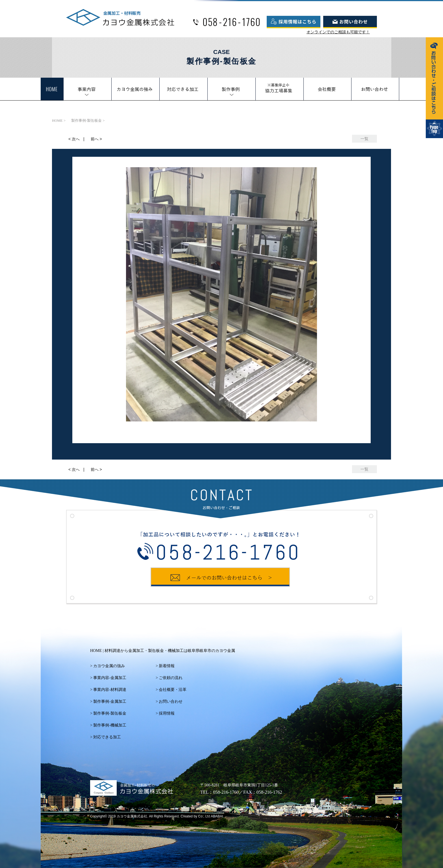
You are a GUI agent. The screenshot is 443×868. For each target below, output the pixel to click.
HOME (163, 651)
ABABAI (217, 816)
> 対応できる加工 (106, 737)
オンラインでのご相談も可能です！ (338, 32)
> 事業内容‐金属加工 (108, 678)
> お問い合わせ (169, 701)
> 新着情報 (165, 666)
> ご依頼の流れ (169, 678)
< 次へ (74, 139)
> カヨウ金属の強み (108, 666)
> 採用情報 (165, 713)
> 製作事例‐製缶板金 (108, 713)
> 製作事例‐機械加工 (108, 725)
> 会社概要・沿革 (171, 690)
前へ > (96, 139)
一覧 (364, 139)
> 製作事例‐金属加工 (108, 701)
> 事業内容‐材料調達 (108, 690)
